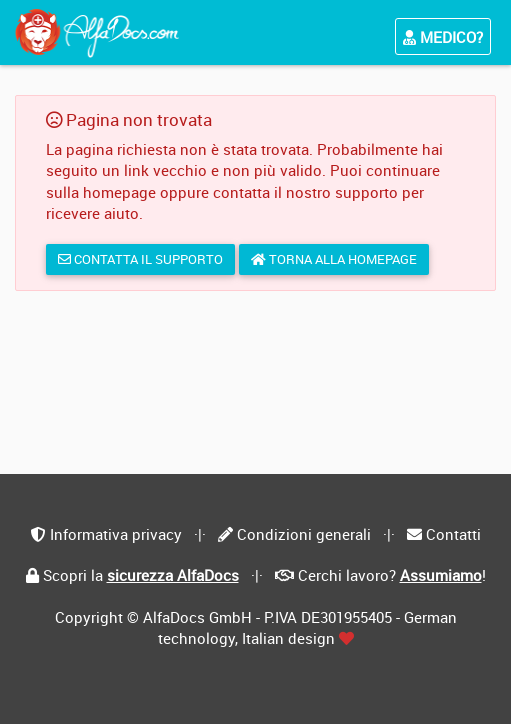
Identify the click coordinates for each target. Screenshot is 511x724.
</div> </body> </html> (255, 362)
